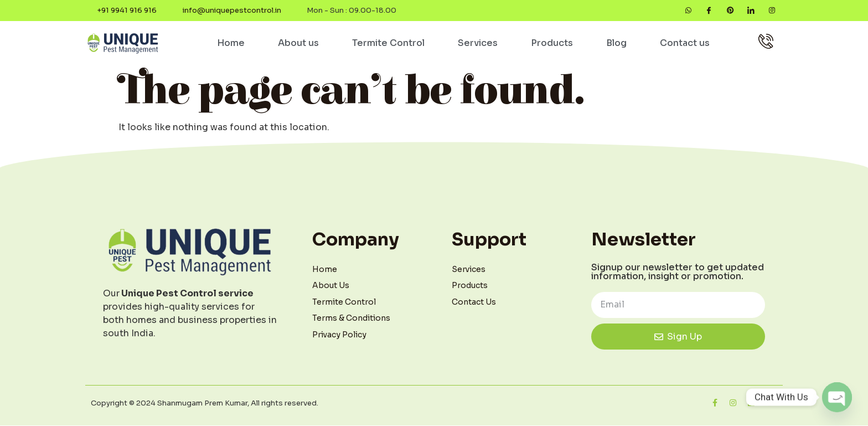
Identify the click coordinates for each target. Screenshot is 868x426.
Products (552, 43)
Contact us (685, 43)
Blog (616, 43)
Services (478, 43)
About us (298, 43)
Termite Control (388, 43)
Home (231, 43)
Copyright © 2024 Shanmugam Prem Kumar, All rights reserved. (205, 404)
